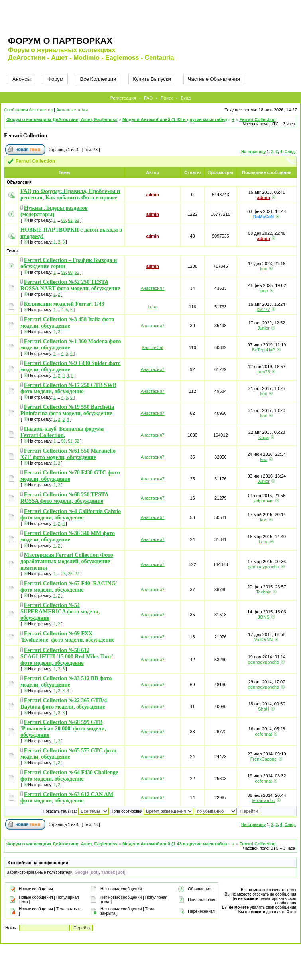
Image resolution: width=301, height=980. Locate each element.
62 (77, 220)
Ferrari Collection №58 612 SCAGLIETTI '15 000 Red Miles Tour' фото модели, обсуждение (67, 657)
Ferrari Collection (257, 119)
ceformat (264, 734)
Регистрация (123, 98)
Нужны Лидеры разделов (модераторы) (54, 211)
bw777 (264, 309)
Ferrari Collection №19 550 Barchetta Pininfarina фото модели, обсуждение (67, 410)
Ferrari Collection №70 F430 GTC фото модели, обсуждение (70, 476)
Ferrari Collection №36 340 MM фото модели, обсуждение (68, 536)
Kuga (264, 437)
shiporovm (264, 501)
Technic (263, 592)
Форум (55, 79)
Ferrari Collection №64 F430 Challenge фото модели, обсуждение (69, 776)
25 (64, 574)
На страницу (254, 152)
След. (290, 152)
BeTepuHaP (264, 350)
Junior (264, 328)
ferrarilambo (264, 800)
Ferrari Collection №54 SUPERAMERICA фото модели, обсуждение (60, 612)
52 (77, 441)
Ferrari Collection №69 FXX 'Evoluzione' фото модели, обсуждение (67, 637)
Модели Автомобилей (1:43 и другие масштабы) (175, 119)
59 (64, 272)
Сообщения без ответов (28, 110)
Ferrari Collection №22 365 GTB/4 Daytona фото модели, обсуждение (64, 704)
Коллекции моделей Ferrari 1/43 (64, 304)
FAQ (148, 98)
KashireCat (152, 347)
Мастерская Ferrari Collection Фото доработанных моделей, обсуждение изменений (67, 561)
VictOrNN (264, 640)
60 (64, 220)
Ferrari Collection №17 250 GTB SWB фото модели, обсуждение (68, 388)
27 (77, 574)
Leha (152, 307)
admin (152, 195)
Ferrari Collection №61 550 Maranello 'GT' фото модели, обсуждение (68, 454)
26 (70, 574)
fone (263, 291)
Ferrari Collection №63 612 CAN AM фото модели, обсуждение (67, 797)
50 (64, 441)
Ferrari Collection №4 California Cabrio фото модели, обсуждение (71, 514)
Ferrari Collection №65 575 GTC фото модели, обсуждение (68, 754)
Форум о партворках (60, 41)
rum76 (263, 372)
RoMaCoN (264, 217)
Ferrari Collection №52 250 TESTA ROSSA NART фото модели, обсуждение (70, 285)
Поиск (167, 98)
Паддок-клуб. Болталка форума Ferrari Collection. (62, 432)
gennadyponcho (264, 567)
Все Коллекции (98, 79)
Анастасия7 (153, 288)
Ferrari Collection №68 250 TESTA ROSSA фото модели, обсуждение (64, 498)
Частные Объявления (214, 79)
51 (70, 441)
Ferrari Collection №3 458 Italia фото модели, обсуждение (67, 323)
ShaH (264, 709)
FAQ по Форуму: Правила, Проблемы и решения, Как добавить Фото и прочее (70, 194)
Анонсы (22, 79)
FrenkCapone (264, 759)
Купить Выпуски (152, 79)
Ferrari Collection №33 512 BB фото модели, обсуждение (66, 682)
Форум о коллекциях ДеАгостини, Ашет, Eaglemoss (62, 119)
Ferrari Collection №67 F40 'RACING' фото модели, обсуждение (69, 587)
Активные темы (72, 110)
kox (263, 269)
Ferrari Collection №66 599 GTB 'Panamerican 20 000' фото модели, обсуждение (63, 729)
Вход (186, 98)
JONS (263, 617)
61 (70, 220)
